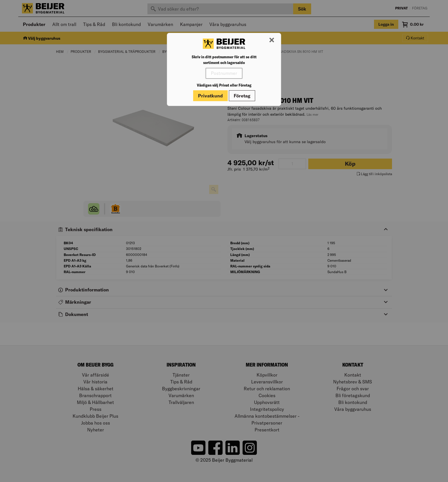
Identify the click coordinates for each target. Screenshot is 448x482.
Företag (242, 96)
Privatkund (210, 96)
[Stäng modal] (272, 40)
